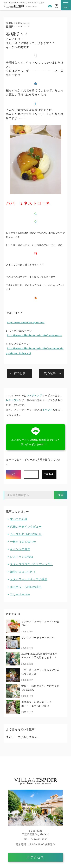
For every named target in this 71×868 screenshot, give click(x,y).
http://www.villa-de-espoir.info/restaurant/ (35, 335)
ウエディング (34, 395)
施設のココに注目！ (23, 572)
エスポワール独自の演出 (26, 587)
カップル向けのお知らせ (26, 534)
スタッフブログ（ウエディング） (32, 564)
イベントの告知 (20, 549)
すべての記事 (19, 519)
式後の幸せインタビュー (26, 527)
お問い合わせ (50, 6)
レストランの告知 (22, 557)
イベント (47, 410)
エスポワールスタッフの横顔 (29, 579)
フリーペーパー (20, 594)
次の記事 (50, 373)
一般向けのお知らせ (23, 542)
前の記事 (20, 373)
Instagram (56, 6)
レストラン (12, 400)
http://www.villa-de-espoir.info (26, 323)
